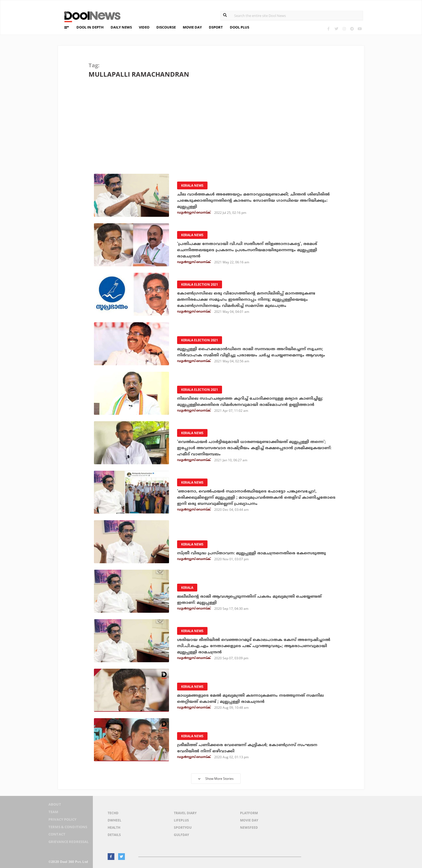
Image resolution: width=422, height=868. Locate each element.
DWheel (115, 820)
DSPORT (216, 27)
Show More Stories (216, 779)
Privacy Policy (60, 821)
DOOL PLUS (240, 27)
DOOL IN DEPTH (90, 27)
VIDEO (144, 27)
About (51, 807)
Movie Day (249, 820)
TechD (113, 813)
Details (114, 835)
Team (49, 814)
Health (114, 828)
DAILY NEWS (121, 27)
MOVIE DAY (192, 27)
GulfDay (181, 835)
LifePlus (181, 820)
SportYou (183, 828)
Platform (249, 813)
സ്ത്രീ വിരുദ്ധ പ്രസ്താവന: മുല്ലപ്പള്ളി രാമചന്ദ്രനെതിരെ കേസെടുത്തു (256, 553)
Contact (53, 835)
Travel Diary (185, 813)
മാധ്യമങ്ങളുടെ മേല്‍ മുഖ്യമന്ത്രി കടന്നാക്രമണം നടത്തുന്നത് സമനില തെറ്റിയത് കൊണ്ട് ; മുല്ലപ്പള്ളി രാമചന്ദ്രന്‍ (255, 698)
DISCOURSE (166, 27)
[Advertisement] (214, 130)
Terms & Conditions (65, 828)
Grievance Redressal (66, 842)
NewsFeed (249, 828)
